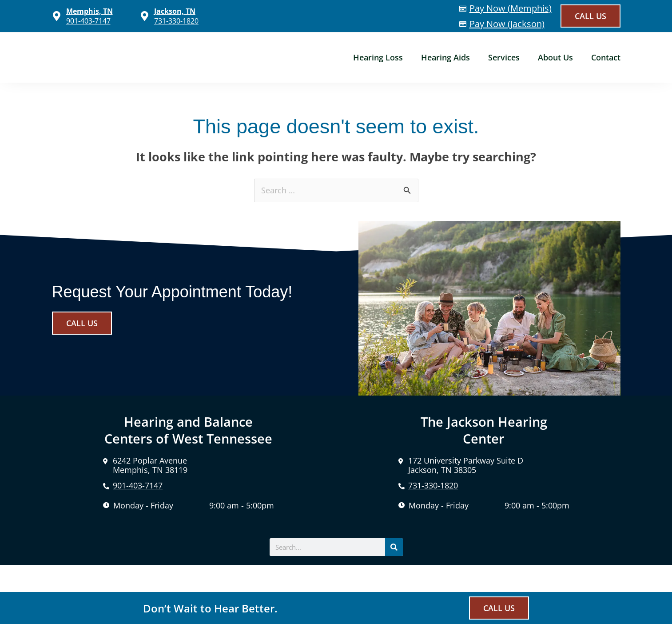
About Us (555, 57)
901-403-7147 (88, 21)
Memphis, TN (89, 11)
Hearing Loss (378, 57)
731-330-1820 (176, 21)
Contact (606, 57)
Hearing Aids (445, 57)
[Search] (394, 547)
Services (504, 57)
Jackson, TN (175, 11)
